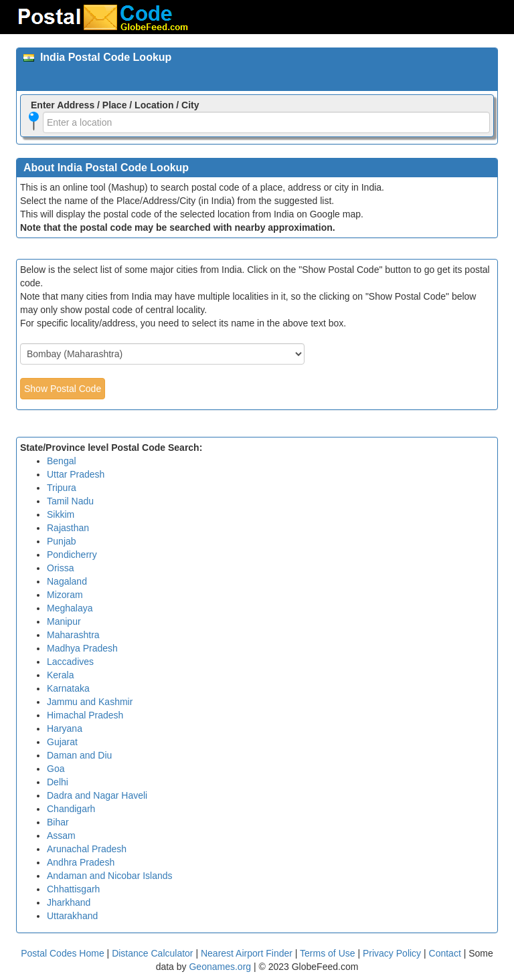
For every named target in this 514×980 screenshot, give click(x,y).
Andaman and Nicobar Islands (110, 876)
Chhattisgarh (73, 889)
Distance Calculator (152, 953)
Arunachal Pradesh (87, 849)
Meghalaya (70, 608)
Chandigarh (71, 809)
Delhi (58, 782)
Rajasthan (68, 528)
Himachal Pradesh (85, 715)
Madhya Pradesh (82, 648)
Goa (56, 769)
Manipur (64, 621)
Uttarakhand (72, 916)
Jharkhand (69, 902)
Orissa (60, 568)
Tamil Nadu (70, 501)
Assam (61, 836)
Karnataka (68, 688)
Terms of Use (329, 953)
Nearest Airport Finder (247, 953)
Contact (445, 953)
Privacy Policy (393, 953)
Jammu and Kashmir (90, 702)
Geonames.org (220, 967)
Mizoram (65, 595)
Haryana (65, 728)
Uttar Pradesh (76, 474)
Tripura (62, 488)
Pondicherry (72, 555)
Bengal (62, 461)
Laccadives (70, 662)
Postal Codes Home (63, 953)
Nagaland (67, 581)
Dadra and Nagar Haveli (97, 795)
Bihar (58, 822)
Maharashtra (73, 635)
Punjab (62, 541)
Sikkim (61, 514)
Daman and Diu (79, 755)
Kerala (60, 675)
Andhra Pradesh (81, 862)
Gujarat (62, 742)
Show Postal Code (63, 389)
